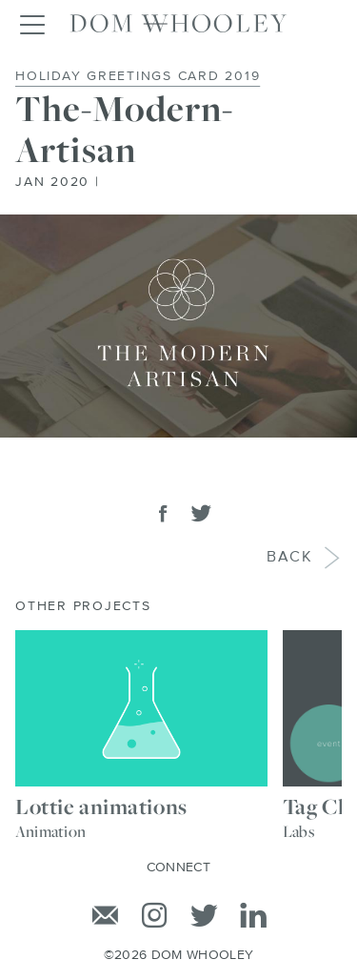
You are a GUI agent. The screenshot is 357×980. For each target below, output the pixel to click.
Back (291, 558)
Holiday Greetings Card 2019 (138, 76)
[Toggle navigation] (31, 24)
